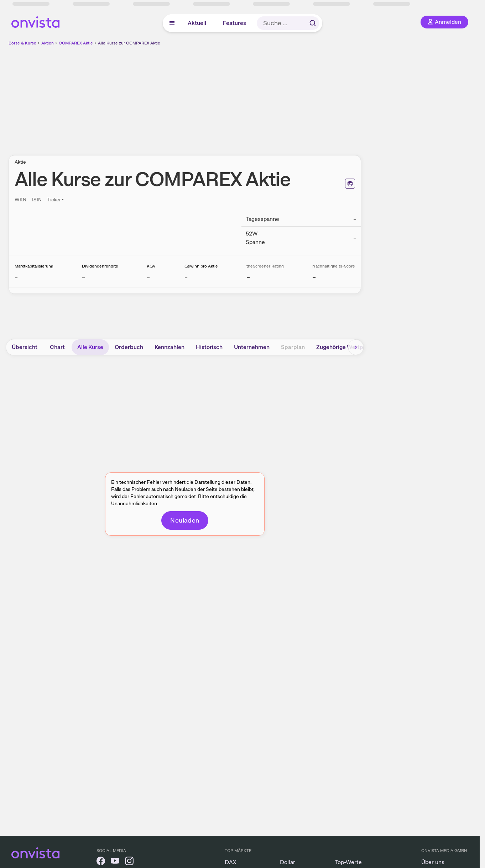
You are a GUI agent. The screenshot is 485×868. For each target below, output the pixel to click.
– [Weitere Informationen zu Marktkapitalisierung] (16, 277)
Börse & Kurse (22, 43)
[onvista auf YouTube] (115, 862)
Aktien (48, 43)
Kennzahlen (170, 347)
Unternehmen (252, 347)
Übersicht (25, 347)
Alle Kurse (90, 347)
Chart (57, 347)
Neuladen (185, 520)
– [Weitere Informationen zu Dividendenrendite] (84, 277)
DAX (231, 862)
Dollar (288, 862)
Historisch (209, 347)
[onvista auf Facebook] (101, 862)
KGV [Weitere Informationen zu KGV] (151, 266)
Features (234, 23)
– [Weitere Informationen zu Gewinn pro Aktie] (186, 277)
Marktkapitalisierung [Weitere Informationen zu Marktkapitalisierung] (34, 266)
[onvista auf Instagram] (129, 862)
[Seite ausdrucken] (350, 184)
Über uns (433, 862)
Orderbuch (129, 347)
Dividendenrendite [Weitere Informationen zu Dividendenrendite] (100, 266)
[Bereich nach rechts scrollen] (356, 347)
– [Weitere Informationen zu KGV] (148, 277)
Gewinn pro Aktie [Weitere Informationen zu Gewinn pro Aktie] (201, 266)
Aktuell (197, 23)
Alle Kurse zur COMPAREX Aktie (129, 43)
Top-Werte (348, 862)
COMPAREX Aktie (76, 43)
